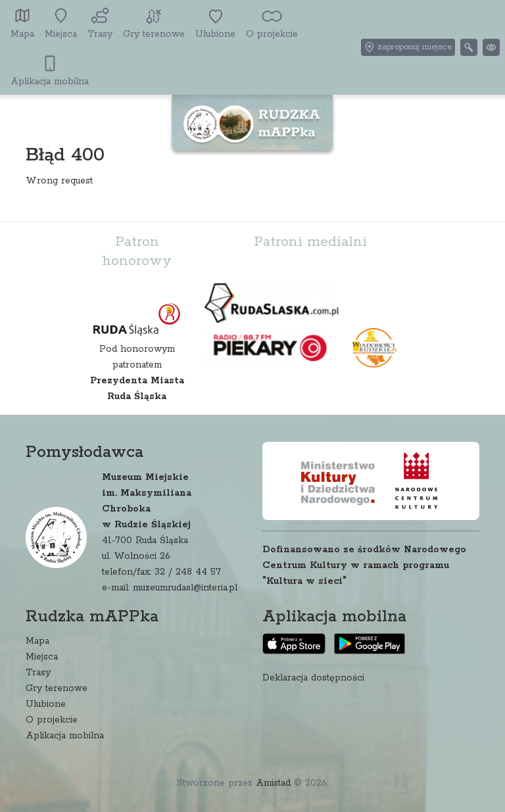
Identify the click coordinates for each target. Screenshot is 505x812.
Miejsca (42, 657)
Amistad (273, 783)
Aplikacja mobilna (65, 736)
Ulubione (46, 704)
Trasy (38, 673)
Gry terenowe (57, 688)
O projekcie (52, 720)
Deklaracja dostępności (313, 678)
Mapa (37, 641)
